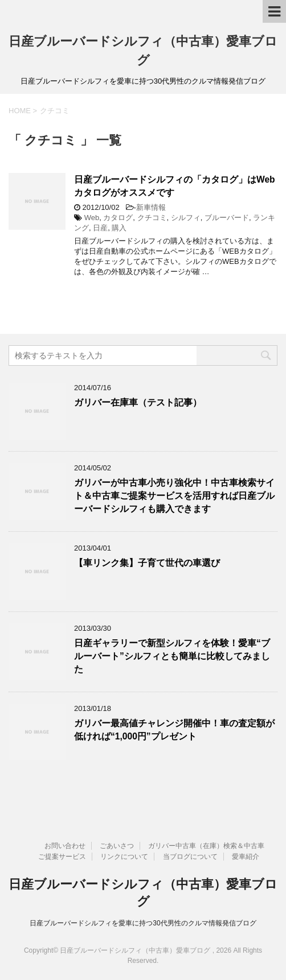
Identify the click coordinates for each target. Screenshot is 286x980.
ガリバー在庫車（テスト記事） (138, 402)
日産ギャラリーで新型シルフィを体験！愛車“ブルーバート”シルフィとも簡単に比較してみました (172, 656)
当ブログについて (190, 857)
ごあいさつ (117, 846)
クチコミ (152, 218)
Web (92, 218)
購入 (119, 228)
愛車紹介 (246, 857)
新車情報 (151, 207)
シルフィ (186, 218)
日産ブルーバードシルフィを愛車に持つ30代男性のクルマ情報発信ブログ (143, 923)
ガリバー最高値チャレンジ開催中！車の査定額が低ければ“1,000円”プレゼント (174, 730)
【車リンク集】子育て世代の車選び (147, 563)
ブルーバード (227, 218)
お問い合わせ (65, 846)
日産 (100, 228)
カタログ (118, 218)
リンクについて (124, 857)
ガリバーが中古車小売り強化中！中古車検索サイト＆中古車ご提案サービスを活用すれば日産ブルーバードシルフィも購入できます (174, 496)
